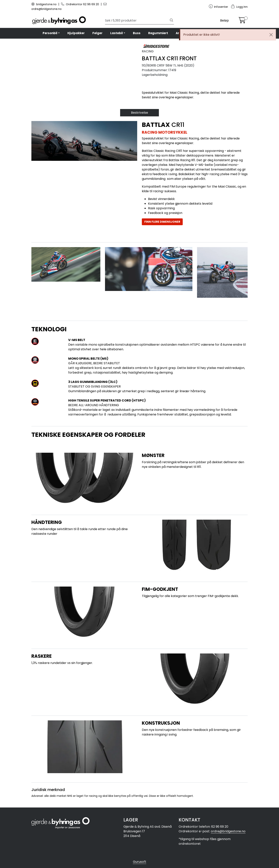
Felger (97, 33)
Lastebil (117, 33)
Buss (137, 33)
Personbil (50, 33)
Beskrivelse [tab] (139, 113)
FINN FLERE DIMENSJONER (162, 222)
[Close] (271, 35)
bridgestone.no (44, 4)
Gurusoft (140, 862)
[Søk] (137, 21)
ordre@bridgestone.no (228, 831)
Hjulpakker (76, 33)
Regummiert (158, 33)
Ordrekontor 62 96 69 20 (80, 4)
